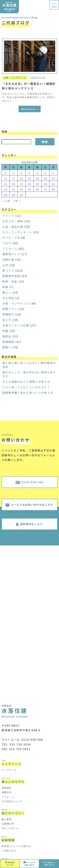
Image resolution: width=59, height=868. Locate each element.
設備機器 (8, 342)
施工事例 (7, 819)
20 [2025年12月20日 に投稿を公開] (45, 183)
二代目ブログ (9, 851)
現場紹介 (8, 314)
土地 (5, 265)
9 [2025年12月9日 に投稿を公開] (14, 178)
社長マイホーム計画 (16, 325)
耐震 (5, 331)
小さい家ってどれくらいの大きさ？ (26, 387)
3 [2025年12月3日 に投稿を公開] (21, 173)
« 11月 (6, 201)
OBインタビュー (11, 828)
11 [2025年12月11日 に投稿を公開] (29, 178)
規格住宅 (7, 792)
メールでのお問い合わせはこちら (30, 505)
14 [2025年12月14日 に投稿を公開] (53, 178)
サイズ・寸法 (11, 238)
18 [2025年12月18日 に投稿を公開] (29, 183)
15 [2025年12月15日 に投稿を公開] (6, 183)
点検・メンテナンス (16, 303)
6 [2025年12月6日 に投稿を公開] (45, 173)
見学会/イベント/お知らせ (17, 846)
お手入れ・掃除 (13, 221)
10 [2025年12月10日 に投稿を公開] (22, 178)
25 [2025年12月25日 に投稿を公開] (29, 189)
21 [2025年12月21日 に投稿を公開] (53, 183)
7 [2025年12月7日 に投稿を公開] (53, 173)
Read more (30, 109)
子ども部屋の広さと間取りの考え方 (26, 382)
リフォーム (10, 249)
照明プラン (10, 309)
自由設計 (7, 788)
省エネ (7, 320)
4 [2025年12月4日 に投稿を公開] (29, 173)
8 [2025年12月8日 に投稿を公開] (6, 178)
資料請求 (10, 864)
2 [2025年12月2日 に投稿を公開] (14, 173)
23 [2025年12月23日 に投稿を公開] (14, 189)
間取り (7, 347)
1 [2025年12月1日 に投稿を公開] (6, 173)
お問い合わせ (29, 864)
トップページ (9, 770)
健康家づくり (11, 254)
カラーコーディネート (17, 232)
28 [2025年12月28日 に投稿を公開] (53, 189)
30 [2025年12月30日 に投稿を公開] (14, 194)
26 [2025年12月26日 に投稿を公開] (37, 189)
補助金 (7, 336)
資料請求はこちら (29, 524)
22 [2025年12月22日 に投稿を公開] (6, 189)
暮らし (7, 292)
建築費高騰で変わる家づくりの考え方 (28, 393)
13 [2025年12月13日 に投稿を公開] (45, 178)
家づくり (8, 270)
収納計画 (8, 260)
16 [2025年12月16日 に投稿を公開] (14, 183)
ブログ (7, 243)
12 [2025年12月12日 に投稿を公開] (37, 178)
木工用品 (8, 298)
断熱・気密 (10, 281)
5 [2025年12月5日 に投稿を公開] (38, 173)
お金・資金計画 (13, 227)
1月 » (17, 201)
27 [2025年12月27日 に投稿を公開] (45, 189)
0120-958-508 (29, 482)
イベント (8, 216)
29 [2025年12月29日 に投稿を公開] (6, 194)
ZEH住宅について (12, 801)
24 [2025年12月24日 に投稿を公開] (22, 189)
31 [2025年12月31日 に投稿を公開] (22, 194)
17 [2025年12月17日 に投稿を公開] (22, 183)
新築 (5, 287)
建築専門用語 (11, 276)
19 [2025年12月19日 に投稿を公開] (37, 183)
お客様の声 (8, 824)
